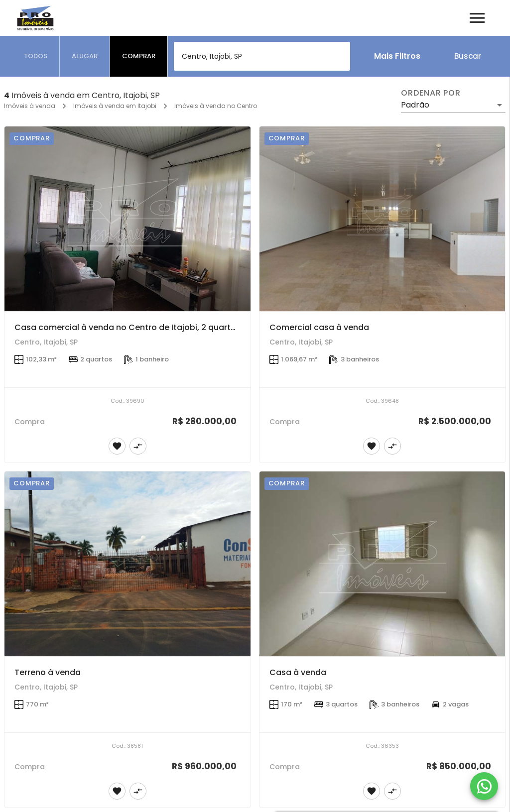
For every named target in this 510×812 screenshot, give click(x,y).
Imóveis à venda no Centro (216, 106)
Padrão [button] (415, 105)
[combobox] (262, 56)
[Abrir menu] (477, 18)
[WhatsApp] (484, 786)
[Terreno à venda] (127, 564)
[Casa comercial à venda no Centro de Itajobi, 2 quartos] (127, 219)
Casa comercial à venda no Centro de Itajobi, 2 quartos (127, 327)
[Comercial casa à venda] (382, 219)
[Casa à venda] (382, 564)
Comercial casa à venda (319, 327)
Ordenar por (431, 93)
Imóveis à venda (30, 106)
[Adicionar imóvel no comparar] (138, 446)
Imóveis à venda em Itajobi (115, 106)
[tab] (36, 56)
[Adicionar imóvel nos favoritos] (117, 446)
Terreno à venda (48, 672)
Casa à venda (298, 672)
